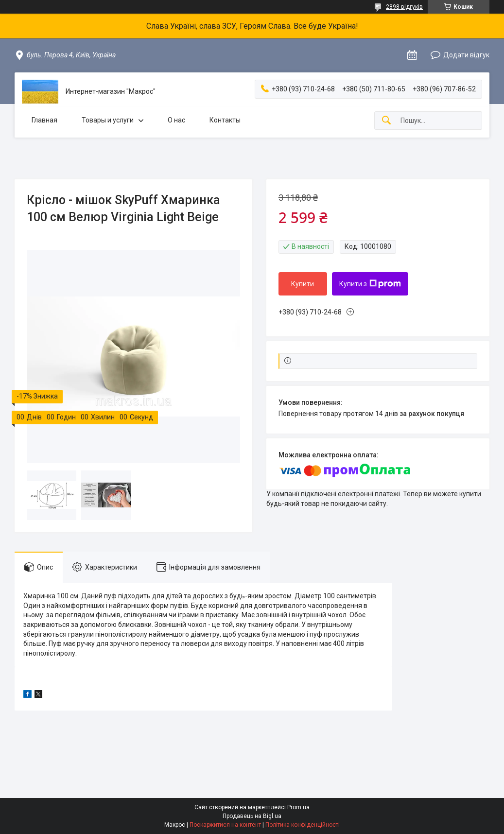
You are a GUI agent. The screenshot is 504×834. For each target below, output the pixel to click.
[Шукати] (386, 121)
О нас (176, 120)
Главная (44, 120)
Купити (303, 284)
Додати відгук (466, 55)
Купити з (370, 284)
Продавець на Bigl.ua (252, 816)
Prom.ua (298, 807)
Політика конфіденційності (303, 825)
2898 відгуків (404, 7)
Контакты (225, 120)
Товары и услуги (108, 120)
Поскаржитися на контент (225, 825)
